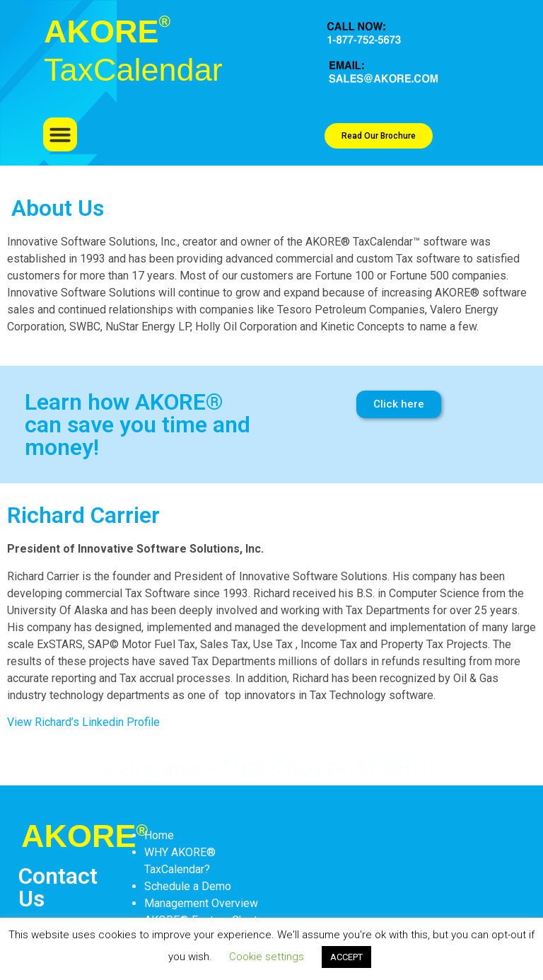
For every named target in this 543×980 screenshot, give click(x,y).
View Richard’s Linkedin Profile (83, 722)
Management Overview (201, 903)
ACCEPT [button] (346, 957)
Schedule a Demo (188, 886)
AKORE (84, 836)
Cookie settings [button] (267, 957)
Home (159, 835)
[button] (60, 134)
